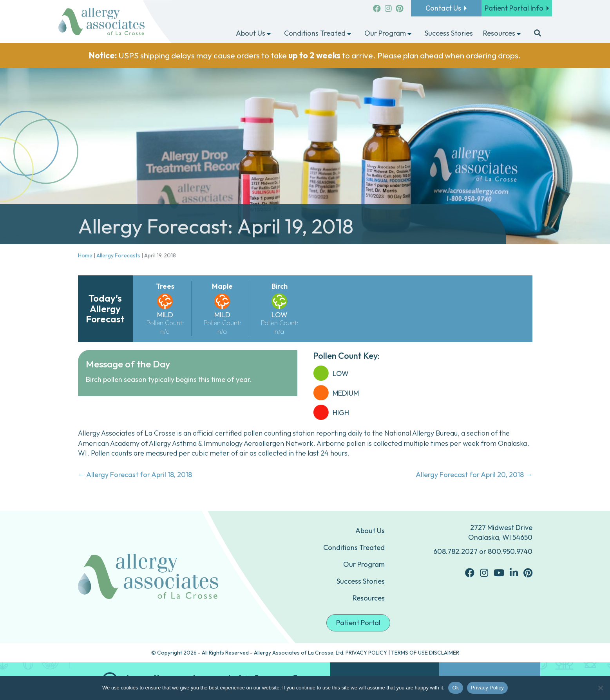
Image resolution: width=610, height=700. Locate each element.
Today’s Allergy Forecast (105, 308)
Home (85, 255)
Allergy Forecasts (118, 255)
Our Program (364, 564)
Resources (369, 598)
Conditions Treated (354, 547)
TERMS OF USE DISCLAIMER (425, 653)
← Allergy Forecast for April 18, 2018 (135, 475)
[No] (600, 688)
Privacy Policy (487, 688)
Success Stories (361, 581)
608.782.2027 (455, 551)
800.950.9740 (510, 551)
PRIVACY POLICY (366, 653)
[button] (269, 34)
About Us (370, 531)
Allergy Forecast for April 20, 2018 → (474, 475)
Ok (455, 688)
